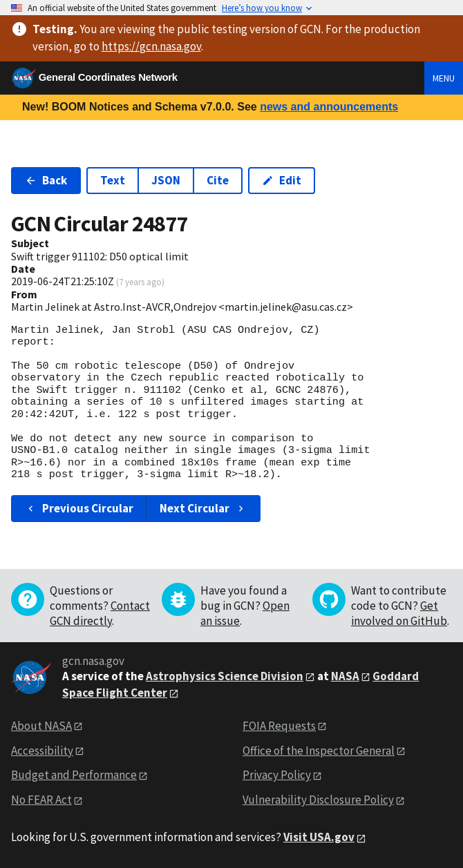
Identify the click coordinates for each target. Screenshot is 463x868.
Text (113, 180)
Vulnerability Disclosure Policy (318, 800)
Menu (444, 78)
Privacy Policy (277, 775)
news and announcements (329, 107)
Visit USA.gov (319, 837)
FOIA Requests (279, 726)
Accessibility (42, 751)
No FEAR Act (41, 800)
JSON (166, 180)
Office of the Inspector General (319, 751)
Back (46, 180)
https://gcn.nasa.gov (151, 46)
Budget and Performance (74, 775)
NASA (345, 676)
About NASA (41, 726)
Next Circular (203, 508)
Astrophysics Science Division (225, 676)
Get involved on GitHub (399, 613)
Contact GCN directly (100, 613)
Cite (218, 180)
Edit (282, 180)
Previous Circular (79, 508)
